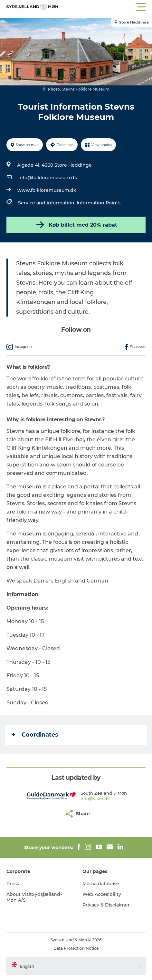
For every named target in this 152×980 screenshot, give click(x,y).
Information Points (99, 203)
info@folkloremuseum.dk (48, 178)
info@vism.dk (95, 799)
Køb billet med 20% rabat (76, 225)
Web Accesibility (102, 894)
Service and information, (47, 203)
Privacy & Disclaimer (106, 905)
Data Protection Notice (76, 948)
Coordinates (35, 735)
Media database (101, 884)
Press (13, 884)
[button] (105, 7)
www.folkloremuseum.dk (47, 190)
